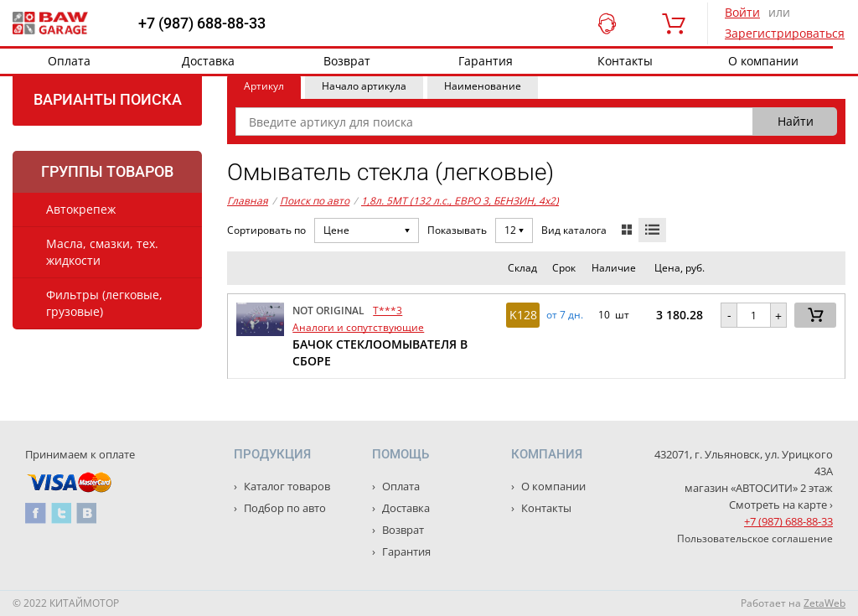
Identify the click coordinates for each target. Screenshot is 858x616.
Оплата (69, 61)
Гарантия (486, 61)
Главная (248, 201)
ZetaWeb (824, 603)
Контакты (625, 61)
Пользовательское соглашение (755, 538)
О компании (763, 61)
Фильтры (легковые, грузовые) (104, 303)
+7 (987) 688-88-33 (202, 23)
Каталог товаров (286, 486)
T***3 (388, 311)
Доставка (208, 61)
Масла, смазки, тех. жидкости (102, 252)
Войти (742, 12)
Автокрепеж (81, 209)
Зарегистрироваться (785, 33)
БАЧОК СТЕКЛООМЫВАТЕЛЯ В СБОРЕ (380, 352)
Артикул (264, 86)
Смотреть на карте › (781, 505)
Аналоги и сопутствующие (358, 327)
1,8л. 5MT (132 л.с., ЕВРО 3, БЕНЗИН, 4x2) (460, 201)
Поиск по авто (315, 201)
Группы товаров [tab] (107, 171)
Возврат (347, 61)
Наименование (483, 86)
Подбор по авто (284, 508)
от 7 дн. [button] (565, 315)
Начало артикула (364, 86)
